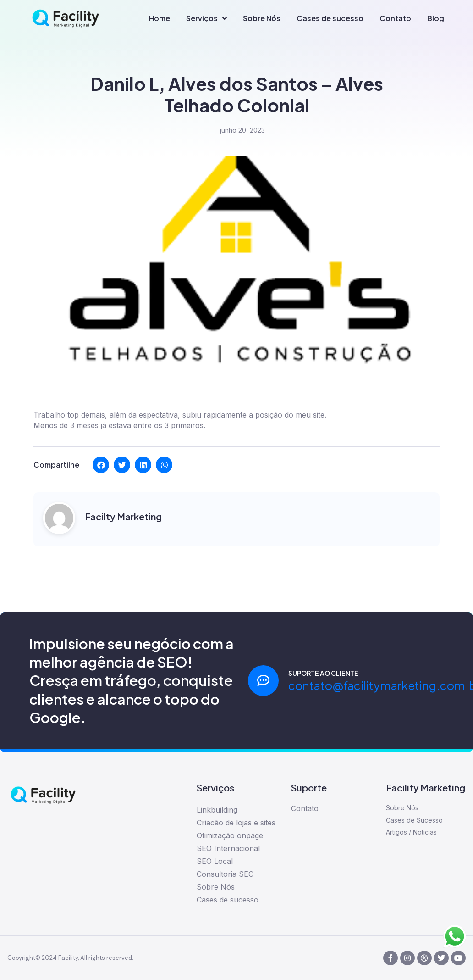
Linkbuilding (217, 810)
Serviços (206, 18)
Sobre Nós (262, 18)
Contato (395, 18)
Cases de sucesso (330, 18)
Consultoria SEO (225, 874)
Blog (436, 18)
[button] (101, 465)
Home (159, 18)
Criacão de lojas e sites (236, 823)
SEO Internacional (228, 848)
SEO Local (215, 861)
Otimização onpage (230, 835)
